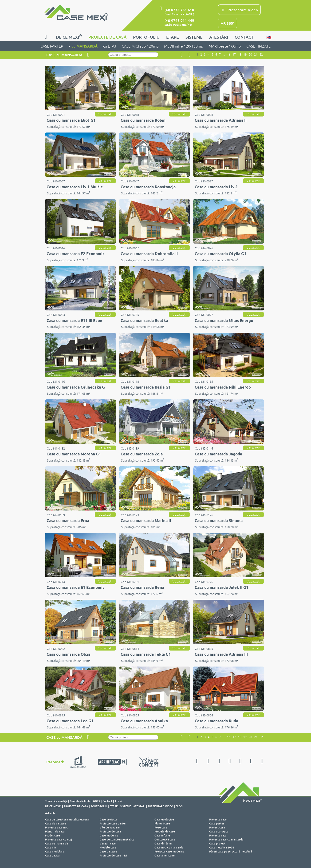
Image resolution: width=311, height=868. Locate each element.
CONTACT (244, 37)
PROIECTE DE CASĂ (107, 37)
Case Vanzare (108, 851)
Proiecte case (218, 819)
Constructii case (165, 839)
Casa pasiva (52, 855)
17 (234, 54)
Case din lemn (163, 843)
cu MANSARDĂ (85, 46)
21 (256, 54)
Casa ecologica (219, 831)
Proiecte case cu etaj (59, 839)
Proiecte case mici (57, 827)
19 (245, 54)
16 (229, 54)
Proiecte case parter (113, 823)
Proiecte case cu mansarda (226, 839)
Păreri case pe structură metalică (230, 851)
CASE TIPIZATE (258, 46)
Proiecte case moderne (169, 851)
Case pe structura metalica (117, 839)
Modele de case (165, 831)
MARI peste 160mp (225, 46)
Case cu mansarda (57, 843)
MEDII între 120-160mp (184, 46)
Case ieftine (162, 835)
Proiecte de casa (110, 831)
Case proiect (217, 843)
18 (240, 54)
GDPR (97, 801)
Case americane (165, 855)
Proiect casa (217, 827)
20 (250, 54)
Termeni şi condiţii (56, 801)
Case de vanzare (56, 823)
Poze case (161, 827)
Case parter (217, 823)
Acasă (118, 801)
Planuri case (162, 823)
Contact (107, 801)
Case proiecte (109, 819)
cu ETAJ (110, 46)
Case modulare (55, 851)
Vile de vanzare (110, 827)
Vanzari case (108, 843)
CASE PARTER (52, 46)
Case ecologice (164, 819)
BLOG (179, 806)
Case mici (51, 847)
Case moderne (109, 835)
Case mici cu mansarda (169, 847)
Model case (53, 835)
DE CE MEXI (69, 36)
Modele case (108, 847)
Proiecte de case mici (113, 855)
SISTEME (194, 37)
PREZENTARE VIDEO (160, 806)
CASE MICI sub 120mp (140, 46)
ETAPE (173, 37)
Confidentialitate (80, 801)
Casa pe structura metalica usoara (67, 819)
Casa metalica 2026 (222, 847)
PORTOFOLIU (146, 37)
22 (261, 54)
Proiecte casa (218, 835)
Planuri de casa (55, 831)
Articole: (51, 813)
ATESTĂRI (219, 37)
